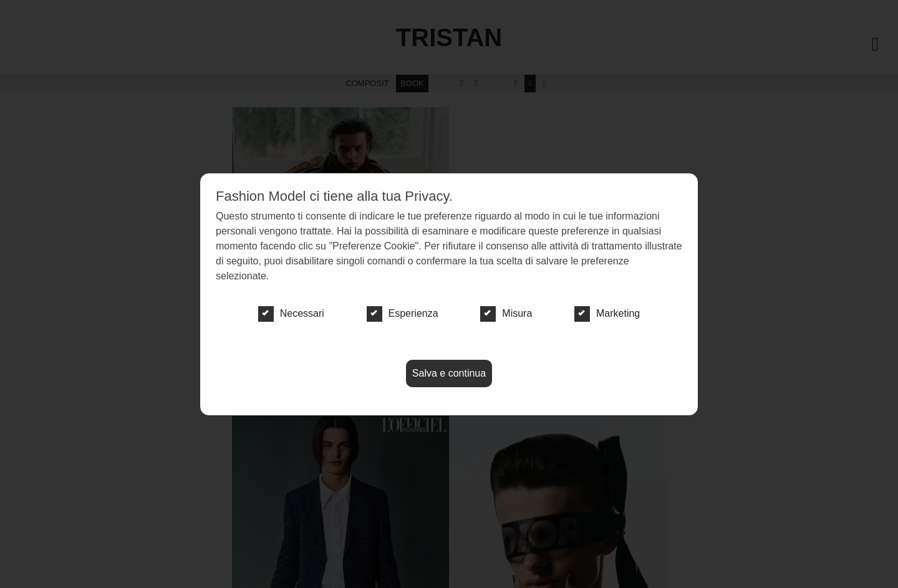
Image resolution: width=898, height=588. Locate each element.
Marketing (607, 314)
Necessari (291, 314)
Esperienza (403, 314)
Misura (506, 314)
